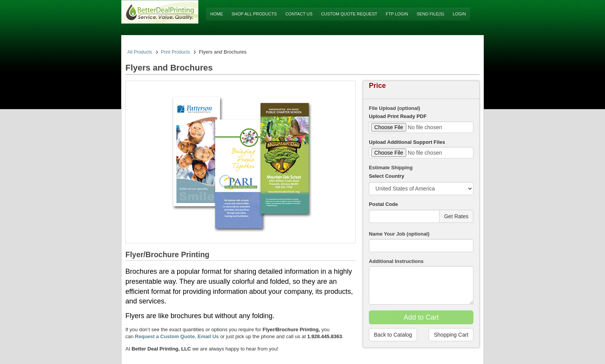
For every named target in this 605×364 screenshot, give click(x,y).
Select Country (387, 176)
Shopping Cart (451, 335)
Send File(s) (431, 14)
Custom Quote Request (349, 14)
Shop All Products (254, 14)
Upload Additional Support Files (407, 142)
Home (217, 14)
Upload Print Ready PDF (398, 116)
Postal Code (383, 204)
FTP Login (397, 14)
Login (459, 14)
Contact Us (299, 14)
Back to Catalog (393, 335)
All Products (140, 52)
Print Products (175, 52)
